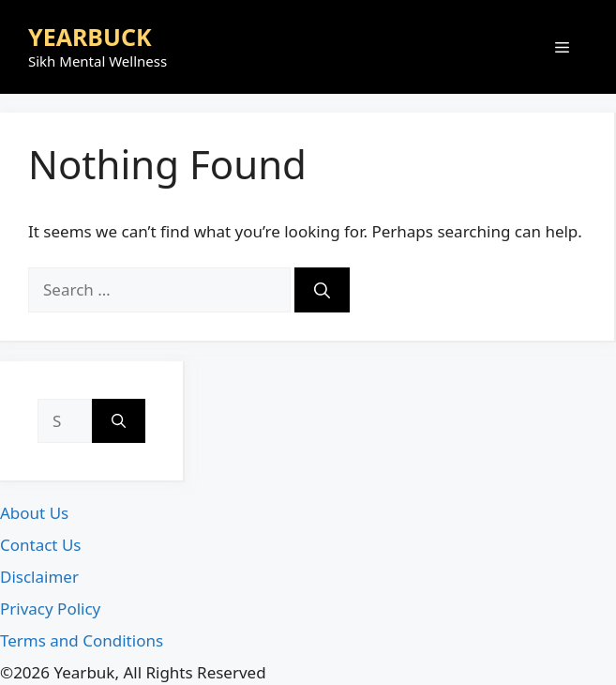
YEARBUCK (90, 37)
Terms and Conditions (82, 640)
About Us (34, 513)
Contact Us (41, 545)
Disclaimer (39, 577)
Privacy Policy (50, 609)
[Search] (322, 290)
